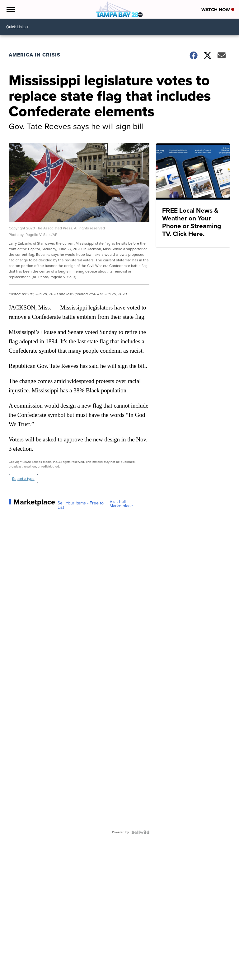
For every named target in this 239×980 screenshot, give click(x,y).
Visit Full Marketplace (121, 504)
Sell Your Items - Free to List (81, 505)
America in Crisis (35, 55)
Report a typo (23, 479)
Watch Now (218, 10)
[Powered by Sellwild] (140, 832)
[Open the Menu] (10, 9)
